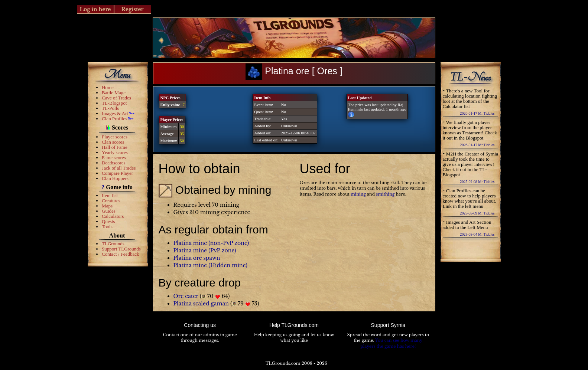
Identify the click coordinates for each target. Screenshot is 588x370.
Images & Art (115, 113)
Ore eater (186, 296)
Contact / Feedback (120, 254)
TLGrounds (113, 244)
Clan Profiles (114, 119)
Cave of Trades (116, 98)
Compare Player (117, 173)
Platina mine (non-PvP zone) (211, 243)
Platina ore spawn (197, 258)
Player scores (115, 137)
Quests (108, 221)
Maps (107, 206)
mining (358, 194)
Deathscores (114, 163)
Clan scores (113, 142)
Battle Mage (114, 93)
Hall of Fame (115, 147)
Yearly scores (115, 152)
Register (132, 9)
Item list (110, 195)
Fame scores (114, 158)
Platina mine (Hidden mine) (210, 265)
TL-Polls (110, 108)
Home (108, 87)
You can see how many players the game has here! (391, 343)
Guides (109, 211)
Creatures (111, 201)
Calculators (113, 216)
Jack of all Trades (119, 168)
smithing (385, 194)
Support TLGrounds (121, 249)
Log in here (95, 9)
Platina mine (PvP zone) (205, 251)
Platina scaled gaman (201, 304)
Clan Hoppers (115, 178)
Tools (107, 227)
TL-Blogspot (114, 103)
